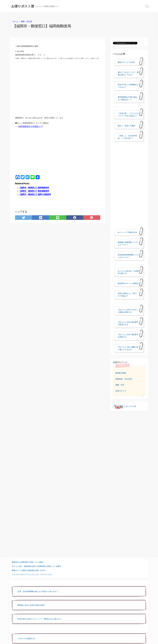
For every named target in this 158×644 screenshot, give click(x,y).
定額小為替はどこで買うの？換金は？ (127, 295)
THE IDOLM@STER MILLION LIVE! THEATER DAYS (32, 574)
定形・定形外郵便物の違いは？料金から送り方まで (38, 591)
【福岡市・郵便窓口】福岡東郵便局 (34, 188)
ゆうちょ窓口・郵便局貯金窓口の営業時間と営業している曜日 (36, 566)
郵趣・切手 (120, 385)
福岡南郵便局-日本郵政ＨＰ (30, 126)
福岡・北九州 (26, 21)
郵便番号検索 (121, 373)
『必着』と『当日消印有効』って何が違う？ (127, 137)
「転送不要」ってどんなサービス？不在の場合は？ (128, 115)
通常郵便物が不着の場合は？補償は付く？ (127, 98)
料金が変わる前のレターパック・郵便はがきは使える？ (40, 619)
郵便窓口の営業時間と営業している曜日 (28, 562)
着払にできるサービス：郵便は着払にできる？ (128, 73)
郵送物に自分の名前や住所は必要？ (32, 605)
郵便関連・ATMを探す (124, 379)
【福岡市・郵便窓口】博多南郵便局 (34, 191)
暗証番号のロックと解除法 (128, 283)
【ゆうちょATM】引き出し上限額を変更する (128, 311)
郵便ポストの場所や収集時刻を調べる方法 (29, 570)
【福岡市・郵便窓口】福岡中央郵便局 (35, 194)
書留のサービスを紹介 (127, 62)
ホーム (15, 21)
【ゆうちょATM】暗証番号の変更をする (128, 323)
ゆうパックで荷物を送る (127, 232)
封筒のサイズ (121, 391)
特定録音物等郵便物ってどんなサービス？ (128, 256)
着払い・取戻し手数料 (127, 126)
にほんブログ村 (125, 406)
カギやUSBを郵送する (26, 638)
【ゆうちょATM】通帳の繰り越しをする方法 (128, 348)
